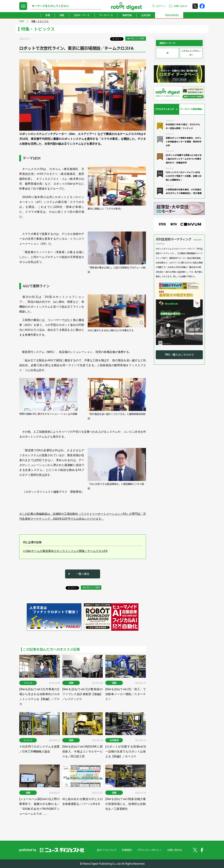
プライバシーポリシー (149, 850)
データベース (106, 15)
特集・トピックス (40, 21)
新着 (48, 15)
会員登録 (146, 15)
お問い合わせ (180, 6)
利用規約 (127, 850)
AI (167, 53)
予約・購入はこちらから (179, 355)
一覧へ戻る (83, 574)
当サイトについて (107, 850)
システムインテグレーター (191, 53)
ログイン (161, 6)
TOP (22, 21)
